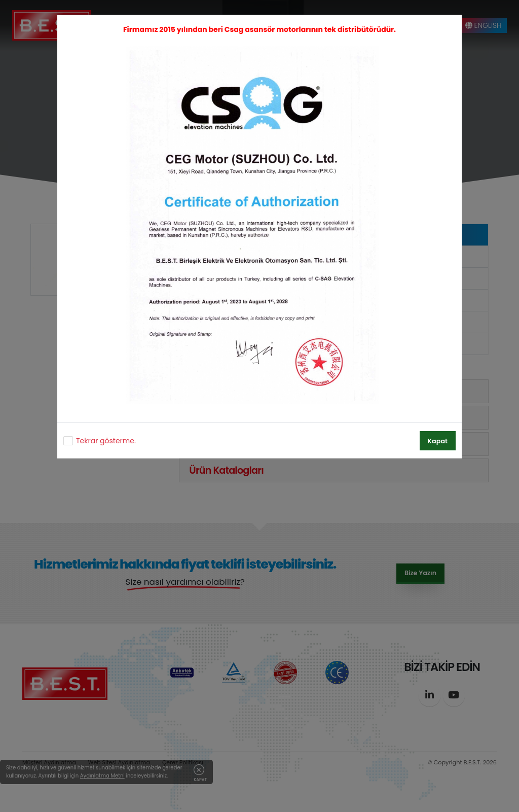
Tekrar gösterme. (106, 441)
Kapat (438, 441)
